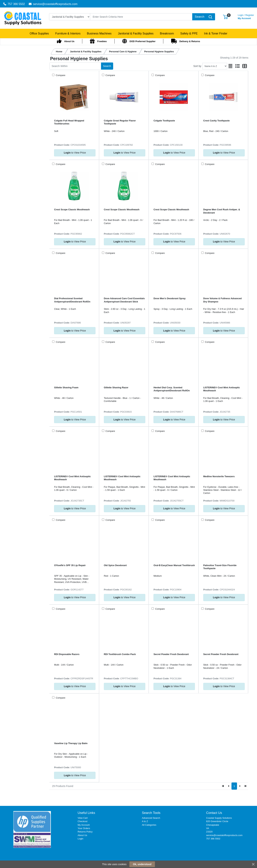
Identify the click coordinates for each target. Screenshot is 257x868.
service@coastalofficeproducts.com (53, 4)
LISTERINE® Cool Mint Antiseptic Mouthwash (222, 389)
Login (80, 839)
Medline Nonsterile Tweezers (219, 476)
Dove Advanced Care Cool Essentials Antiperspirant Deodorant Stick (124, 300)
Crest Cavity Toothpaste (216, 121)
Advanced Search (151, 818)
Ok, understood (142, 864)
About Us (82, 835)
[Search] (141, 17)
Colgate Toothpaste (164, 121)
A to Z (145, 821)
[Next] (240, 786)
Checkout (83, 821)
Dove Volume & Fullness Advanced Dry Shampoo (222, 300)
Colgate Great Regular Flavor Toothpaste (120, 122)
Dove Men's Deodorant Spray (169, 298)
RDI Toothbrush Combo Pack (120, 654)
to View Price (75, 153)
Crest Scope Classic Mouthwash (72, 210)
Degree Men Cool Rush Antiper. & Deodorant (222, 211)
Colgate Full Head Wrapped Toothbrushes (69, 122)
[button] (225, 17)
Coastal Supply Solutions (219, 818)
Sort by (197, 66)
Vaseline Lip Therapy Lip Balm (71, 743)
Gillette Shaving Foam (66, 387)
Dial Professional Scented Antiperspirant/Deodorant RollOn (72, 300)
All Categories (149, 825)
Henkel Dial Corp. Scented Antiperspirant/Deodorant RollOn (172, 389)
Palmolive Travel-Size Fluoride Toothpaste (220, 567)
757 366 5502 (14, 4)
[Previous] (229, 786)
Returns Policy (85, 832)
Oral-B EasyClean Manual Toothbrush (174, 565)
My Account (246, 16)
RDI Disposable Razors (67, 654)
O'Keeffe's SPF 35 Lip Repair (70, 565)
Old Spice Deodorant (115, 565)
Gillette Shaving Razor (116, 387)
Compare (60, 75)
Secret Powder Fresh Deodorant (171, 654)
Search (107, 66)
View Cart (83, 818)
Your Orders (84, 828)
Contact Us (214, 813)
